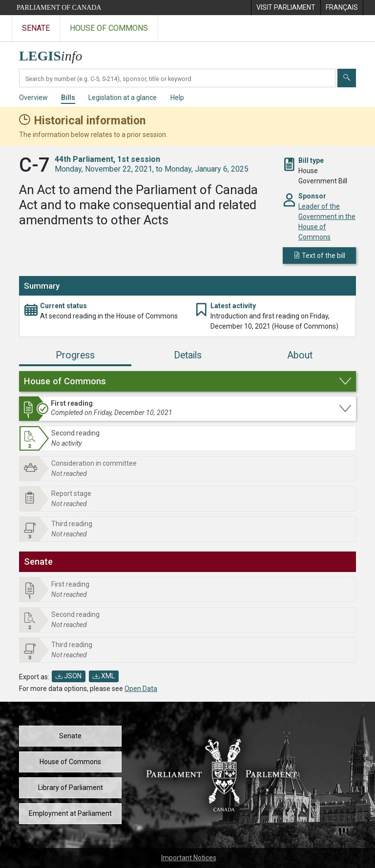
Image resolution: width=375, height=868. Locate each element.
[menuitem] (286, 8)
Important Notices (189, 858)
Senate (70, 736)
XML (104, 676)
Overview (33, 98)
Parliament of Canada (59, 8)
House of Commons (70, 762)
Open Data (141, 689)
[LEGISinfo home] (56, 53)
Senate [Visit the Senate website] (36, 28)
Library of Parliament (71, 788)
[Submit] (347, 78)
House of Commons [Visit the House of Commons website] (109, 28)
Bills (68, 98)
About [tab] (300, 355)
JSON (69, 676)
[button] (187, 381)
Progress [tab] (75, 355)
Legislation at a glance (123, 98)
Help (177, 98)
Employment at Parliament (70, 813)
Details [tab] (188, 355)
